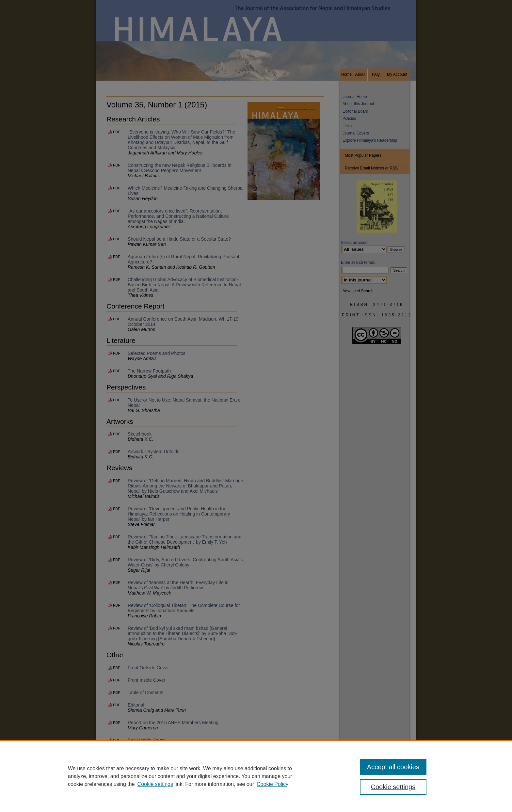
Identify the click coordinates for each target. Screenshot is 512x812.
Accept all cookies (393, 767)
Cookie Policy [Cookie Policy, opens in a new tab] (272, 784)
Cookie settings (155, 784)
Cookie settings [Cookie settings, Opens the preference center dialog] (393, 787)
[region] (256, 776)
